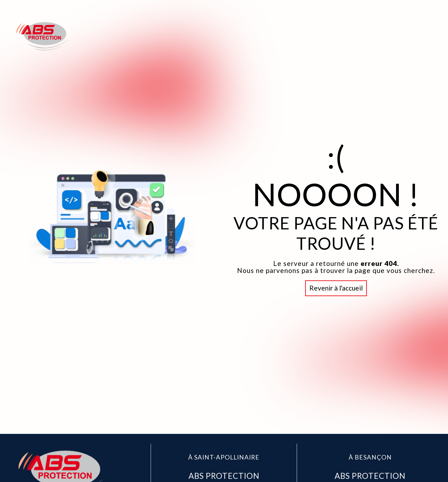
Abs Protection (360, 36)
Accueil (307, 36)
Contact (416, 36)
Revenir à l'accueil (336, 288)
